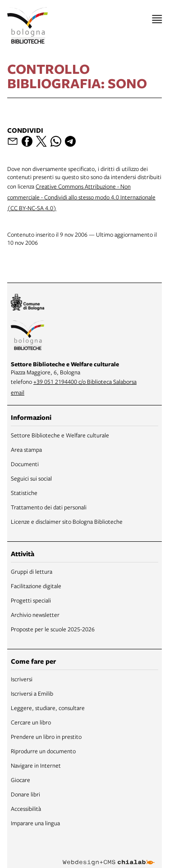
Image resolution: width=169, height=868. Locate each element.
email (18, 392)
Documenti (25, 464)
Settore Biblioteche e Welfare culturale (60, 435)
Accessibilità (26, 809)
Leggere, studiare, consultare (48, 708)
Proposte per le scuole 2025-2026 (53, 629)
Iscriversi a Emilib (32, 693)
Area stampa (26, 450)
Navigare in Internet (36, 765)
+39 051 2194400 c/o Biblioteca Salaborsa (85, 382)
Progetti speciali (31, 600)
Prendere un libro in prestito (46, 737)
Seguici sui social (31, 478)
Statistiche (24, 493)
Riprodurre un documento (43, 751)
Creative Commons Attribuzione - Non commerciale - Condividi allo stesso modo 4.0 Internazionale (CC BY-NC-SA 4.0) (81, 197)
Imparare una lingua (35, 823)
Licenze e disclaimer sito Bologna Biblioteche (67, 522)
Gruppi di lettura (32, 571)
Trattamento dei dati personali (49, 507)
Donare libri (25, 794)
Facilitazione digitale (36, 586)
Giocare (21, 780)
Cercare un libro (31, 722)
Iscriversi (22, 679)
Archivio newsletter (35, 615)
